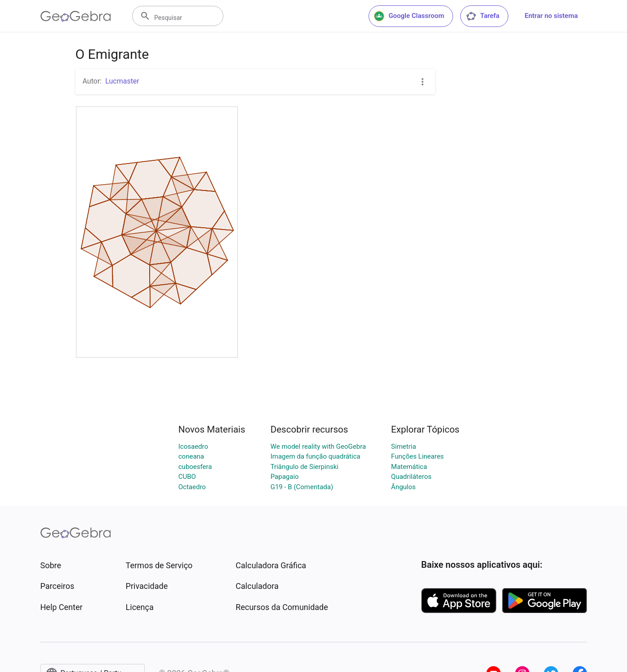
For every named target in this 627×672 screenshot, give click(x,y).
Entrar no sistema (551, 16)
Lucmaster (122, 81)
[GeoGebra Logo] (76, 16)
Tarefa (482, 16)
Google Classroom (409, 16)
